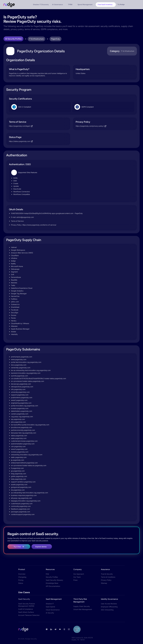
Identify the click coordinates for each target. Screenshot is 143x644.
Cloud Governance (53, 610)
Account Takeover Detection (29, 615)
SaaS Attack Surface (26, 612)
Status (21, 583)
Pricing (21, 580)
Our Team (77, 577)
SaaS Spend (50, 607)
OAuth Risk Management (83, 609)
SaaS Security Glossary (54, 580)
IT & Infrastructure (36, 39)
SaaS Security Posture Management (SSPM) (27, 605)
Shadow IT (50, 604)
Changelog (22, 577)
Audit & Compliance (26, 609)
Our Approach (79, 574)
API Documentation (53, 586)
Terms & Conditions (108, 577)
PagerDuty (56, 39)
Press (75, 580)
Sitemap (104, 583)
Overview (22, 574)
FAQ (47, 574)
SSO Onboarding (107, 610)
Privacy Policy (106, 580)
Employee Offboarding (109, 607)
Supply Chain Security (82, 606)
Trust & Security (107, 574)
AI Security (50, 613)
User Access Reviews (109, 604)
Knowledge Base (52, 583)
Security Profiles (52, 577)
